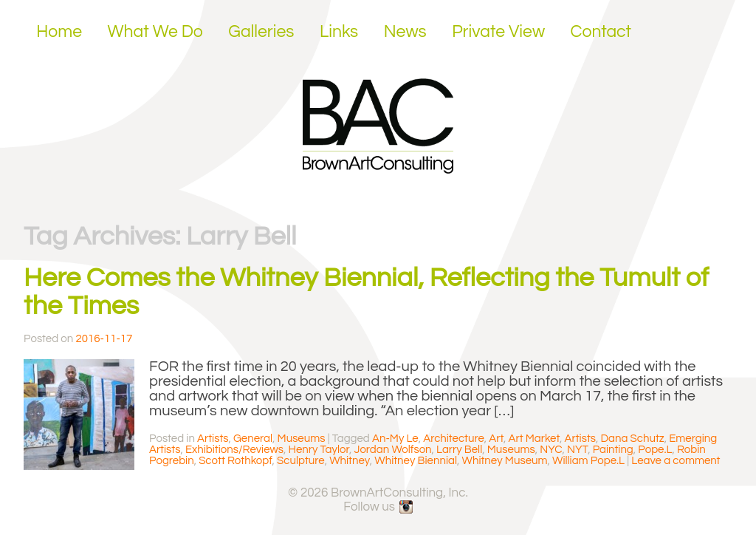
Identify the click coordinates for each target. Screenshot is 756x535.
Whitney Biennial (416, 461)
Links (339, 32)
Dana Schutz (633, 439)
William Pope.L (588, 461)
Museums (302, 439)
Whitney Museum (505, 461)
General (253, 439)
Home (59, 32)
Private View (498, 32)
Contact (601, 32)
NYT (577, 450)
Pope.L (655, 450)
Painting (613, 450)
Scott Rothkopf (235, 461)
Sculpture (301, 461)
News (405, 32)
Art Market (535, 439)
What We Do (155, 32)
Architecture (454, 439)
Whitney (350, 461)
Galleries (261, 32)
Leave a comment (676, 461)
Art (496, 439)
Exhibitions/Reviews (234, 450)
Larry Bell (459, 450)
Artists (213, 439)
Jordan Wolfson (393, 450)
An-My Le (395, 439)
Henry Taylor (319, 450)
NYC (551, 450)
